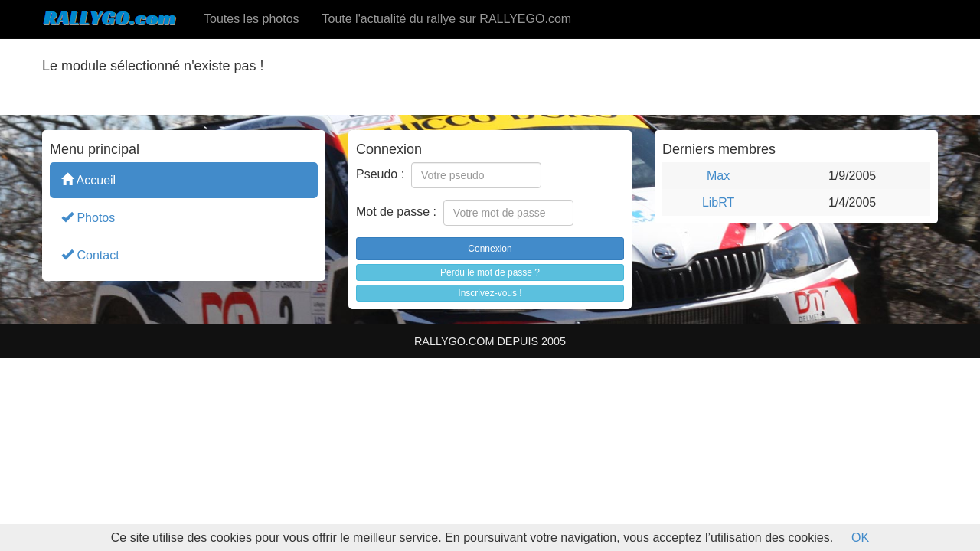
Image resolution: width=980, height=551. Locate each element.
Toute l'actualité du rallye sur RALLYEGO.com (447, 19)
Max (718, 176)
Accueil (88, 179)
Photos (88, 217)
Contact (90, 254)
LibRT (718, 202)
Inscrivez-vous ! (490, 293)
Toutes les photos (252, 19)
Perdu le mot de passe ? (490, 272)
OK (860, 538)
